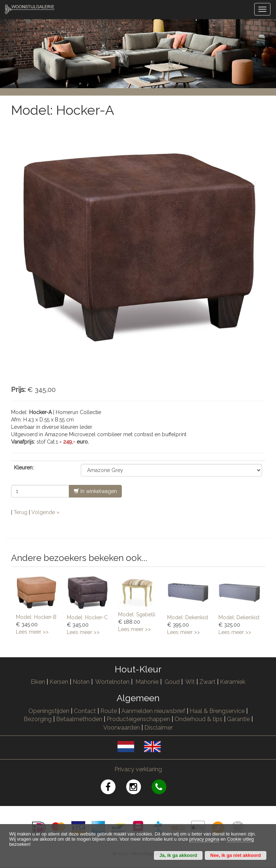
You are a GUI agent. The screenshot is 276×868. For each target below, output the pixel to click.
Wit (190, 682)
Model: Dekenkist (188, 617)
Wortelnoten (112, 682)
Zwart (207, 682)
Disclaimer (158, 728)
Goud (172, 682)
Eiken (38, 682)
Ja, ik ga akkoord (178, 855)
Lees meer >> (32, 632)
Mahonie (147, 682)
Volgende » (45, 512)
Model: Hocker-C (87, 617)
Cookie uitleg (240, 839)
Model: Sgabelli (137, 614)
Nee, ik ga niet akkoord (236, 855)
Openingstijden (49, 711)
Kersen (59, 682)
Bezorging (38, 719)
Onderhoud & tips (199, 719)
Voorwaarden (122, 728)
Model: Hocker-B (36, 617)
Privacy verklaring (138, 769)
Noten (81, 682)
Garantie (238, 719)
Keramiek (233, 682)
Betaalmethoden (79, 719)
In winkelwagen (95, 491)
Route (109, 711)
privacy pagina (204, 839)
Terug (20, 512)
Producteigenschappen (138, 719)
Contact (85, 711)
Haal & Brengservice (217, 711)
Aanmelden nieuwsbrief (153, 711)
